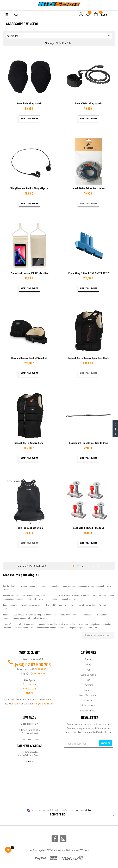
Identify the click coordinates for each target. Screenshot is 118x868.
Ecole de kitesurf (88, 710)
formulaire (16, 703)
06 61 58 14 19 (39, 673)
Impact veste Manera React (29, 443)
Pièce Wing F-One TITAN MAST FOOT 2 (89, 273)
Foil (89, 669)
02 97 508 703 (38, 664)
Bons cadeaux (88, 705)
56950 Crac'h (30, 688)
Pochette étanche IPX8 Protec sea (29, 273)
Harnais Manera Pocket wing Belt (29, 358)
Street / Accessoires (88, 695)
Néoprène (89, 690)
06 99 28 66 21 (42, 669)
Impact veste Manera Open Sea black (89, 358)
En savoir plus (29, 761)
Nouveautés (59, 35)
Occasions (89, 700)
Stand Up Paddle (89, 675)
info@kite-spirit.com (44, 703)
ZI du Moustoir (29, 684)
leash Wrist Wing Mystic (89, 103)
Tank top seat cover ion (30, 528)
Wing (89, 664)
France (30, 692)
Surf (88, 680)
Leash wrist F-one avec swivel (89, 188)
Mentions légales (37, 850)
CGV (49, 850)
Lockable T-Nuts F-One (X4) (88, 528)
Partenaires (58, 850)
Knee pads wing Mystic (30, 103)
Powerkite (89, 685)
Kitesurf (88, 659)
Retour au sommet (98, 636)
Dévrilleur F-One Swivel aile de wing (89, 443)
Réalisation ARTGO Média (78, 850)
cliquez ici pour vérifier (82, 810)
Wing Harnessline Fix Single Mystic (30, 188)
